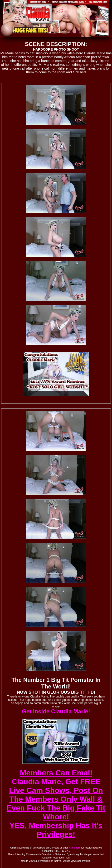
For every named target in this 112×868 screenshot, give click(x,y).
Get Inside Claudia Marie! (56, 711)
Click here (75, 848)
